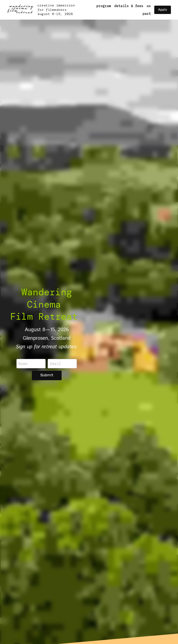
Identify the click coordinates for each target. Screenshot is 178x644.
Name (23, 364)
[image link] (21, 9)
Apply (163, 10)
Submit (47, 375)
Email (55, 364)
